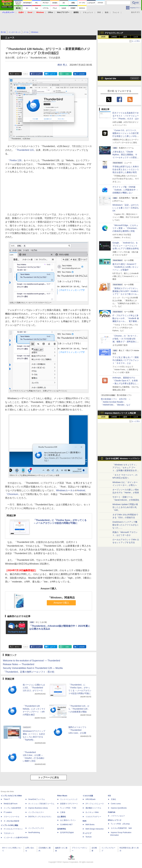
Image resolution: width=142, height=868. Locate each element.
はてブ (53, 74)
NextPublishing (34, 833)
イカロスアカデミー (93, 817)
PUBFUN (112, 812)
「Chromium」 (13, 494)
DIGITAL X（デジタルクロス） (40, 817)
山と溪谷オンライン (68, 820)
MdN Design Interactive (95, 829)
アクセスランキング (114, 33)
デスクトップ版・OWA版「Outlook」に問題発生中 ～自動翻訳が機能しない (125, 190)
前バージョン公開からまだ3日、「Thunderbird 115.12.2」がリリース (34, 688)
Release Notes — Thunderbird (19, 664)
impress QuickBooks (119, 808)
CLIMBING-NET (66, 825)
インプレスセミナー (36, 812)
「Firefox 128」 (16, 160)
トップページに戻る (49, 777)
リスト (26, 74)
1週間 (125, 37)
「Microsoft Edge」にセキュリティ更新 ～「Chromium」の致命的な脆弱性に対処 (125, 228)
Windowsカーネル (65, 490)
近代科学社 (62, 829)
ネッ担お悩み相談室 (11, 821)
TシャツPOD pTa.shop (120, 824)
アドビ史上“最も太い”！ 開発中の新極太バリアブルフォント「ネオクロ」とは (126, 360)
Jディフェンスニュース (95, 804)
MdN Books (90, 825)
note (67, 74)
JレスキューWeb (92, 812)
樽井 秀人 (62, 65)
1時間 (103, 37)
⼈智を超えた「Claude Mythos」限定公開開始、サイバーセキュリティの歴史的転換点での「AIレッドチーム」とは (126, 157)
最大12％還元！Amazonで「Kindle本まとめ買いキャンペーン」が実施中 (125, 267)
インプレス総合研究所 (12, 808)
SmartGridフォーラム (37, 799)
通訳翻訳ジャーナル (93, 808)
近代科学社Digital (67, 833)
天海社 (113, 799)
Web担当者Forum (11, 804)
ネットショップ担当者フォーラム (41, 804)
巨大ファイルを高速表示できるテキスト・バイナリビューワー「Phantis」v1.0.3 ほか (126, 116)
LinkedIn (82, 74)
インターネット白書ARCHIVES (16, 838)
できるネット (9, 833)
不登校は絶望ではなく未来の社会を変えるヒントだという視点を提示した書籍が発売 (126, 169)
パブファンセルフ (118, 816)
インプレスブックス (36, 828)
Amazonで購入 (61, 603)
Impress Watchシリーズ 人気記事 (120, 413)
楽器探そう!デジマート (69, 804)
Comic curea (116, 804)
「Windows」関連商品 (61, 598)
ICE (109, 796)
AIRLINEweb (90, 799)
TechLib (88, 837)
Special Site (110, 79)
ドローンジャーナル (11, 817)
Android (81, 490)
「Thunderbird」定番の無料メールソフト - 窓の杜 (29, 672)
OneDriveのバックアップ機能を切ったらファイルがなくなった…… (126, 525)
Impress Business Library (38, 808)
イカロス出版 (88, 796)
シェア (38, 74)
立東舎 (63, 812)
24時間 (114, 37)
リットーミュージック (69, 799)
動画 (107, 12)
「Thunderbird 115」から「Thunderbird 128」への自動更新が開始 (79, 709)
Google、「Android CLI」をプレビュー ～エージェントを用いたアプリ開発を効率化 (126, 246)
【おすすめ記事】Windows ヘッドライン (122, 459)
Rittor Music (62, 796)
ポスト (17, 74)
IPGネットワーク (115, 820)
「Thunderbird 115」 (25, 150)
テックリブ (87, 833)
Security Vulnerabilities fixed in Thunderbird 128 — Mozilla (33, 668)
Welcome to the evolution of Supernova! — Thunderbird (31, 661)
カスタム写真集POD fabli (121, 828)
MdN (84, 821)
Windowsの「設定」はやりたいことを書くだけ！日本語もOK (126, 208)
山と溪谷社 (62, 817)
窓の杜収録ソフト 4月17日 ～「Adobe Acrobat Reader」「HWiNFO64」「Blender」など (116, 402)
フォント (116, 12)
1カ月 (136, 37)
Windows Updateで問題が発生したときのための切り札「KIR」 (125, 507)
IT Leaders (8, 812)
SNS (99, 12)
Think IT (7, 799)
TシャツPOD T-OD (68, 808)
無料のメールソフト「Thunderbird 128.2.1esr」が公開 (78, 730)
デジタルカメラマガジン (13, 829)
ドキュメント (88, 12)
